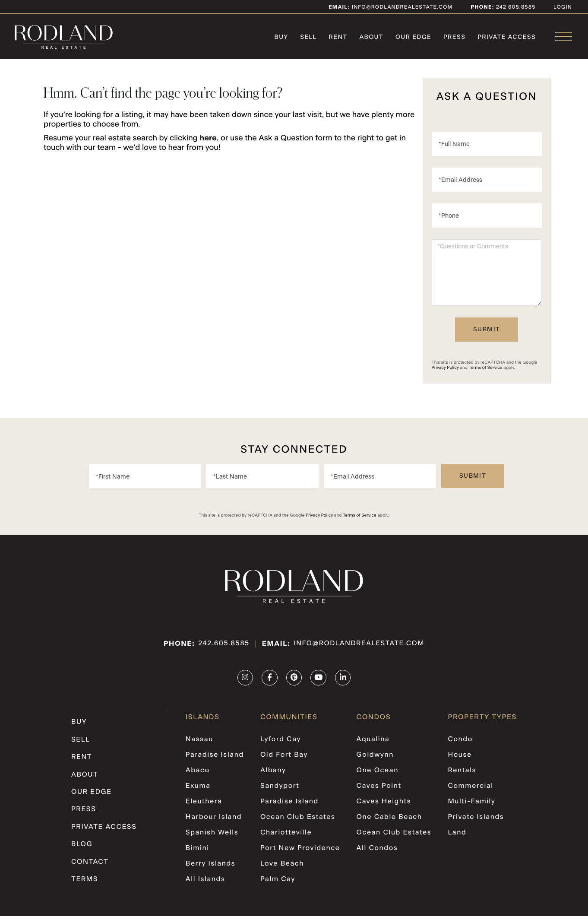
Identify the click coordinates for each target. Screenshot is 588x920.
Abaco (198, 774)
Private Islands (476, 821)
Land (457, 837)
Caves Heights (384, 806)
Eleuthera (204, 806)
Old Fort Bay (284, 759)
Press (84, 814)
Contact (90, 866)
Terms (84, 883)
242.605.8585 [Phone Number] (515, 7)
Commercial (471, 790)
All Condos (378, 852)
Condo (461, 743)
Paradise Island (215, 759)
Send (487, 333)
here (208, 142)
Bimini (198, 852)
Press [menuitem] (454, 38)
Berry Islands (211, 868)
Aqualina (373, 743)
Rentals (463, 774)
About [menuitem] (371, 38)
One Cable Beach (390, 821)
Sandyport (280, 790)
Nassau (200, 743)
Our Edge (91, 796)
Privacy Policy (445, 371)
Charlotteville (286, 837)
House (460, 759)
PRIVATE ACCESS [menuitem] (507, 38)
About (84, 779)
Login (563, 7)
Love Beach (282, 868)
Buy (79, 726)
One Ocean (378, 774)
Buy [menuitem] (281, 38)
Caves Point (379, 790)
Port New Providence (301, 852)
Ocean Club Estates (298, 821)
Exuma (198, 790)
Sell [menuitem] (308, 38)
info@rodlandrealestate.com (360, 648)
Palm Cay (278, 883)
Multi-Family (472, 806)
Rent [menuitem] (338, 38)
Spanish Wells (212, 837)
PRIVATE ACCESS (104, 831)
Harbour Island (214, 821)
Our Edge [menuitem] (413, 38)
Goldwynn (376, 759)
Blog (82, 848)
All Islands (206, 883)
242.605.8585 (222, 648)
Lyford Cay (281, 743)
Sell (80, 744)
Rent (81, 761)
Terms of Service (486, 371)
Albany (273, 774)
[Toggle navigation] (563, 37)
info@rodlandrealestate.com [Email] (391, 7)
